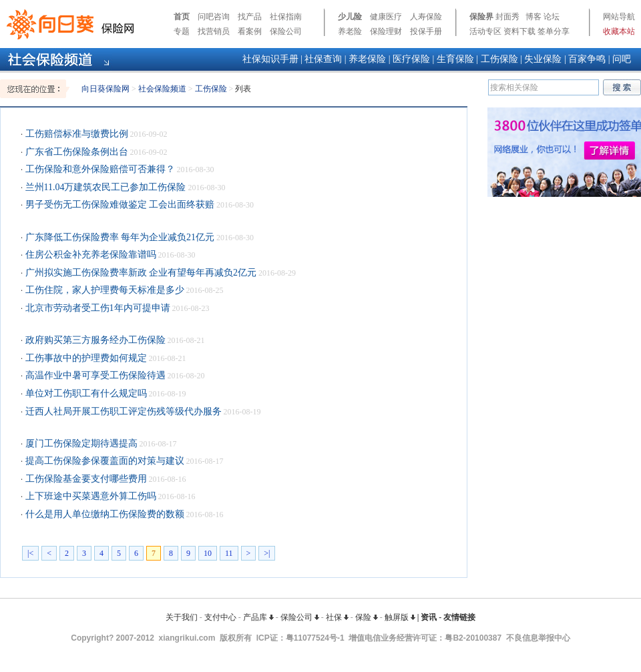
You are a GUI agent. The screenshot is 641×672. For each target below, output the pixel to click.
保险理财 (386, 31)
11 (229, 553)
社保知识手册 (270, 59)
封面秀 (507, 17)
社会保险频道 (162, 89)
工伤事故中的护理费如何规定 (85, 358)
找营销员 (214, 31)
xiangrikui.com (187, 638)
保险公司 (286, 31)
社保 (337, 617)
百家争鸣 (587, 59)
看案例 (250, 31)
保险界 (481, 17)
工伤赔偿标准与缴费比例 (75, 134)
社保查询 (323, 59)
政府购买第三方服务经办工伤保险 (94, 340)
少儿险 (350, 17)
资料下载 (519, 31)
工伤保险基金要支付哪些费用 (85, 479)
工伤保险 (499, 59)
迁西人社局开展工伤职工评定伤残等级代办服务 (122, 411)
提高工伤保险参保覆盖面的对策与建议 (103, 461)
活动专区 (485, 31)
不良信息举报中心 (538, 638)
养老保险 (367, 59)
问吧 (622, 59)
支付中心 (220, 617)
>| (267, 553)
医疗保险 (411, 59)
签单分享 (554, 31)
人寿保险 (426, 17)
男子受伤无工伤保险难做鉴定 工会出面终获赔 (119, 205)
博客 (533, 17)
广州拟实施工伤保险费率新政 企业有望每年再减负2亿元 (140, 273)
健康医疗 (386, 17)
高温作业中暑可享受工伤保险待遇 (94, 375)
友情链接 (459, 617)
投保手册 (426, 31)
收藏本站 (619, 31)
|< (30, 553)
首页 (182, 17)
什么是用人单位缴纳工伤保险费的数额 (103, 514)
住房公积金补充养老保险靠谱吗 (89, 255)
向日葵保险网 (105, 89)
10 (208, 553)
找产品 (250, 17)
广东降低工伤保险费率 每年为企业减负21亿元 (119, 237)
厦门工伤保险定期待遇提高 (80, 443)
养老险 (350, 31)
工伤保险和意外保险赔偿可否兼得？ (99, 169)
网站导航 (619, 17)
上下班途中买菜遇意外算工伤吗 (89, 496)
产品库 (258, 617)
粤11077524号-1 (315, 638)
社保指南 (286, 17)
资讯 (429, 617)
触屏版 (400, 617)
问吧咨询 (214, 17)
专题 (182, 31)
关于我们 (182, 617)
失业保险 (543, 59)
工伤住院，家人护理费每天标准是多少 (103, 290)
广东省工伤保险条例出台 (75, 152)
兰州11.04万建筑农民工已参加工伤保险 (104, 187)
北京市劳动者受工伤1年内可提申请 (96, 308)
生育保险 (455, 59)
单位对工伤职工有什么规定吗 (85, 393)
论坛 (552, 17)
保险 (367, 617)
